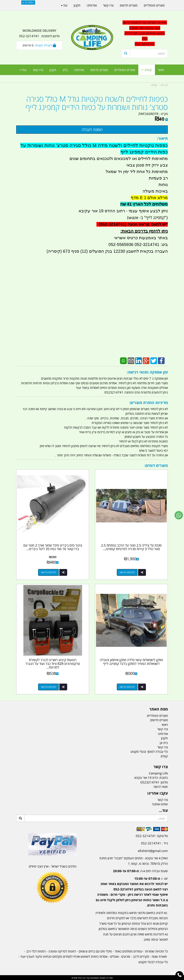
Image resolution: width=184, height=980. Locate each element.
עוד (23, 70)
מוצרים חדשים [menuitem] (99, 70)
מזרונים (126, 956)
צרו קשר (163, 799)
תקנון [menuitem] (53, 70)
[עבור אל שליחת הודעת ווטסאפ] (179, 515)
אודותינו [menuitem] (79, 70)
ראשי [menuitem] (161, 70)
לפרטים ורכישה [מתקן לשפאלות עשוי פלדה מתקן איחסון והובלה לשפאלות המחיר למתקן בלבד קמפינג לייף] (127, 686)
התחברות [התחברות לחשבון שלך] (28, 2)
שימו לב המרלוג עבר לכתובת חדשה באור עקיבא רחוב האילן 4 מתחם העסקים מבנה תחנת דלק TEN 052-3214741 (145, 33)
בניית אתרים (77, 977)
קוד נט (86, 977)
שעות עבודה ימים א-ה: (140, 870)
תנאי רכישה (161, 786)
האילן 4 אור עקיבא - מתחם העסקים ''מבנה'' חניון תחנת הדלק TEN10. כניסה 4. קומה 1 (134, 860)
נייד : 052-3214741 (154, 843)
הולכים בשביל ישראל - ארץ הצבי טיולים (53, 866)
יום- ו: (132, 891)
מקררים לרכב (141, 956)
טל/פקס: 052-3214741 (152, 835)
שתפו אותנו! (160, 803)
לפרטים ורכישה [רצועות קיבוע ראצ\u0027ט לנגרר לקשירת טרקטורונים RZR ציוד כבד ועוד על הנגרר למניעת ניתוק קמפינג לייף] (48, 686)
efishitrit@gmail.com (153, 850)
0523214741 (150, 782)
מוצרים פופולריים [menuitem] (125, 70)
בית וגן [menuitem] (164, 742)
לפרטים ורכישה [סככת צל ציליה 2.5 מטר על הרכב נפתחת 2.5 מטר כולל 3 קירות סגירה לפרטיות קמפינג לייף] (127, 572)
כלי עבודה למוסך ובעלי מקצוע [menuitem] (149, 751)
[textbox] (131, 888)
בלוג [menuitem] (65, 70)
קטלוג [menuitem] (147, 70)
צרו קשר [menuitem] (38, 70)
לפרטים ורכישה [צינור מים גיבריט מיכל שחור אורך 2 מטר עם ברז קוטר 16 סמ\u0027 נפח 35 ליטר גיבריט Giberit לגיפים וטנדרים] (48, 572)
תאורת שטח (159, 956)
